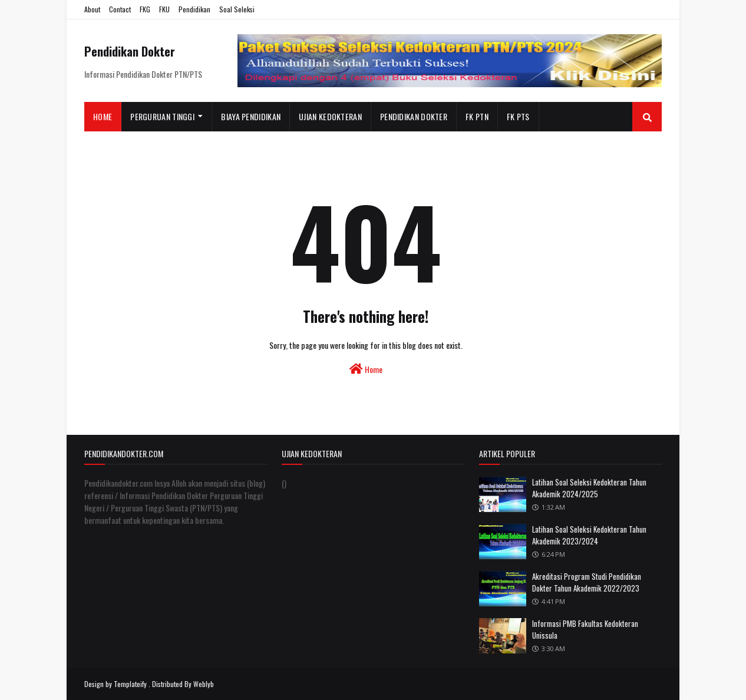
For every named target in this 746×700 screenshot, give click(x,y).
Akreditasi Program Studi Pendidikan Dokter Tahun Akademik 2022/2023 (587, 582)
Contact (120, 9)
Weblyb (204, 684)
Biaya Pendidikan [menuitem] (251, 116)
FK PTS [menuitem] (518, 116)
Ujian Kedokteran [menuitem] (330, 116)
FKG (145, 9)
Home (366, 369)
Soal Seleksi (237, 9)
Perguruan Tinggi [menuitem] (162, 116)
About (92, 9)
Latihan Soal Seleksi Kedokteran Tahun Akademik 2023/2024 (589, 535)
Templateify (130, 684)
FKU (164, 9)
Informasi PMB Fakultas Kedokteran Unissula (585, 629)
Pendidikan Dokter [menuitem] (414, 116)
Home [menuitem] (103, 116)
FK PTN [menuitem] (477, 116)
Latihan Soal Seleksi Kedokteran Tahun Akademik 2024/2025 (589, 488)
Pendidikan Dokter (130, 51)
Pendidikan (194, 9)
